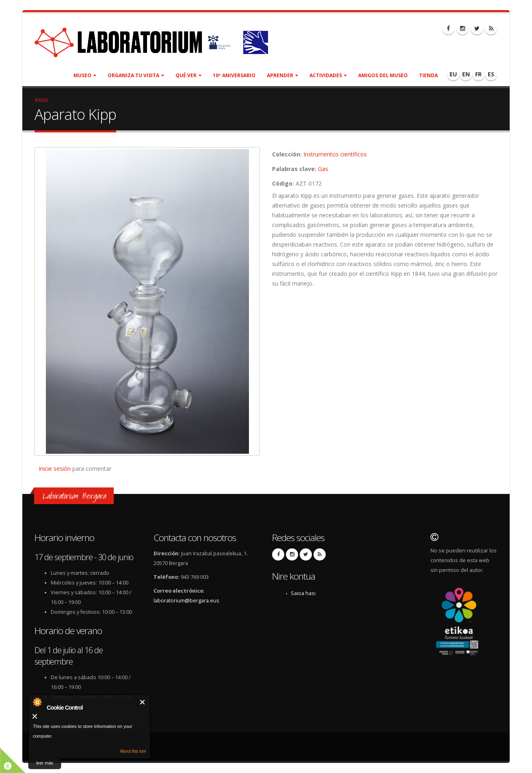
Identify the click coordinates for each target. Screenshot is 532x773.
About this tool (133, 751)
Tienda (428, 75)
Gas (323, 169)
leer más (45, 763)
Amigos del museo (383, 75)
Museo (85, 75)
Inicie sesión (55, 469)
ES (491, 74)
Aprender (282, 75)
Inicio (41, 100)
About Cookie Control (37, 702)
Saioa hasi (303, 593)
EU (453, 74)
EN (466, 74)
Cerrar (143, 702)
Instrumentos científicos (335, 154)
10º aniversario (234, 75)
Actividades (328, 75)
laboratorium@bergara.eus (186, 601)
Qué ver (188, 75)
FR (478, 74)
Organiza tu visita (136, 75)
